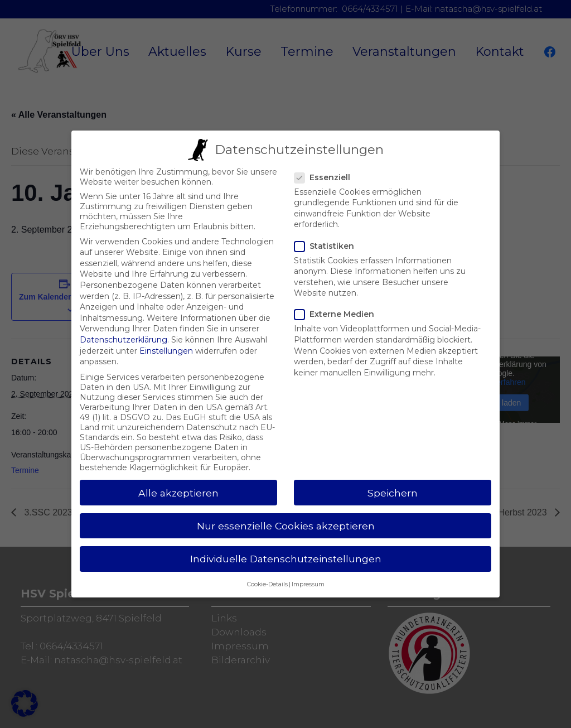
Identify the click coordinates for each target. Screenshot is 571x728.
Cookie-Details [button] (267, 575)
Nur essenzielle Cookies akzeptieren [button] (286, 516)
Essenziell (327, 168)
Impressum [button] (308, 575)
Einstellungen (166, 341)
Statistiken (329, 237)
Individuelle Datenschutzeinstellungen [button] (286, 549)
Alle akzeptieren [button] (178, 483)
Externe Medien (339, 305)
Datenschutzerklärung (124, 330)
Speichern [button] (393, 483)
